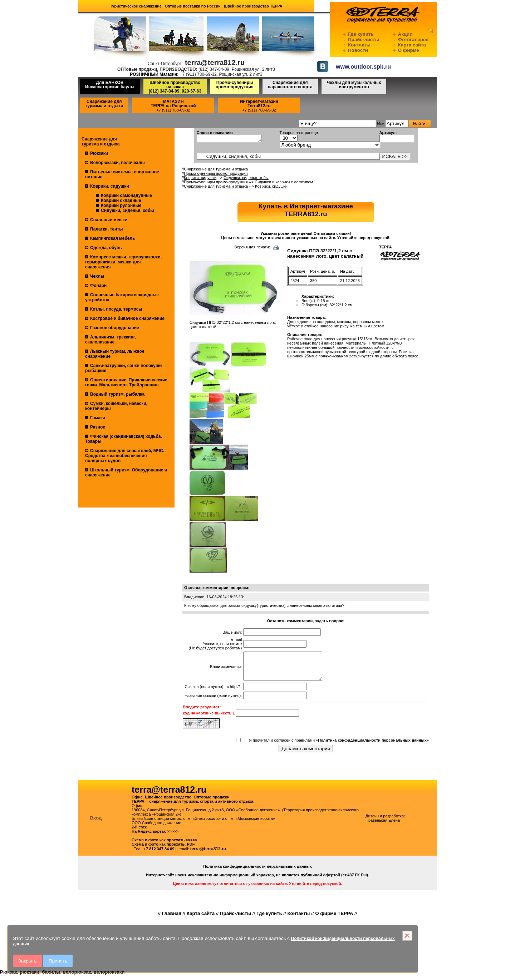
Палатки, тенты (106, 229)
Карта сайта (412, 45)
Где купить (361, 34)
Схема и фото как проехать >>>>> (165, 845)
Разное (98, 427)
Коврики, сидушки (110, 186)
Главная (172, 919)
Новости (358, 50)
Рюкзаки (99, 153)
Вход (96, 823)
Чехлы (97, 276)
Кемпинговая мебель (112, 238)
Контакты (359, 45)
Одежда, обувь (106, 248)
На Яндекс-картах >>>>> (155, 837)
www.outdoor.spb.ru (363, 67)
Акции (405, 34)
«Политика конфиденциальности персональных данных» (372, 746)
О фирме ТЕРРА (334, 919)
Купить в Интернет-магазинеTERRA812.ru (306, 210)
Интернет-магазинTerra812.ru (259, 104)
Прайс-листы (364, 39)
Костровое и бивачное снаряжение (127, 318)
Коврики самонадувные (126, 195)
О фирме (409, 50)
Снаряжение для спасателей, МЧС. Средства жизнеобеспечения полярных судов (125, 456)
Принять (58, 961)
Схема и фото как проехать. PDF (163, 850)
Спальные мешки (109, 220)
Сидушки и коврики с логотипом (284, 182)
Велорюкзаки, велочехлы (117, 163)
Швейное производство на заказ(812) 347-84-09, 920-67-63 (175, 87)
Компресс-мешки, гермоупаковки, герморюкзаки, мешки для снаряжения (123, 262)
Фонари (98, 286)
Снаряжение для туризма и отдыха (104, 104)
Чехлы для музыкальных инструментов (354, 85)
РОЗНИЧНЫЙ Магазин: (154, 74)
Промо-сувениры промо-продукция (235, 85)
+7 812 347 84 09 (159, 854)
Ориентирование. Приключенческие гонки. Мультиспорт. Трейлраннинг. (126, 382)
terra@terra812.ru (208, 854)
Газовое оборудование (115, 328)
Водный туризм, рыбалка (117, 394)
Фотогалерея (413, 39)
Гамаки (98, 418)
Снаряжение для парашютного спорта (290, 85)
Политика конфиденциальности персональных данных (257, 872)
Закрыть (27, 961)
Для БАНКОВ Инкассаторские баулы (110, 85)
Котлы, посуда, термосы (116, 309)
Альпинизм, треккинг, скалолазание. (111, 340)
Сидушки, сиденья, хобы (127, 211)
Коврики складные (121, 201)
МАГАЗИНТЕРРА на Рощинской (173, 104)
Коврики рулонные (121, 206)
